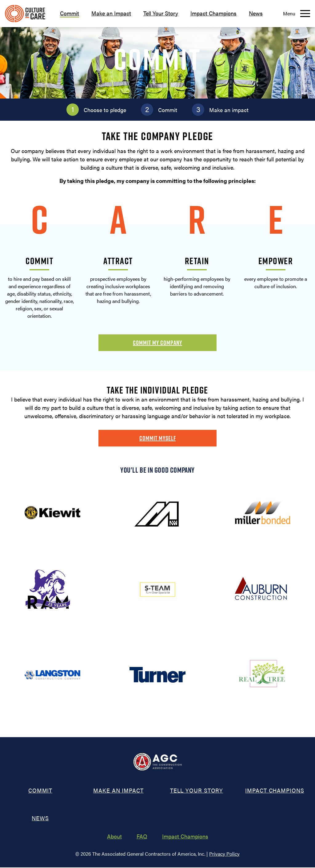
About (114, 837)
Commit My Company (157, 343)
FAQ (142, 837)
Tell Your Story (161, 13)
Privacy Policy (224, 854)
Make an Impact (111, 13)
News (256, 13)
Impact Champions (213, 13)
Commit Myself (158, 438)
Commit (70, 13)
